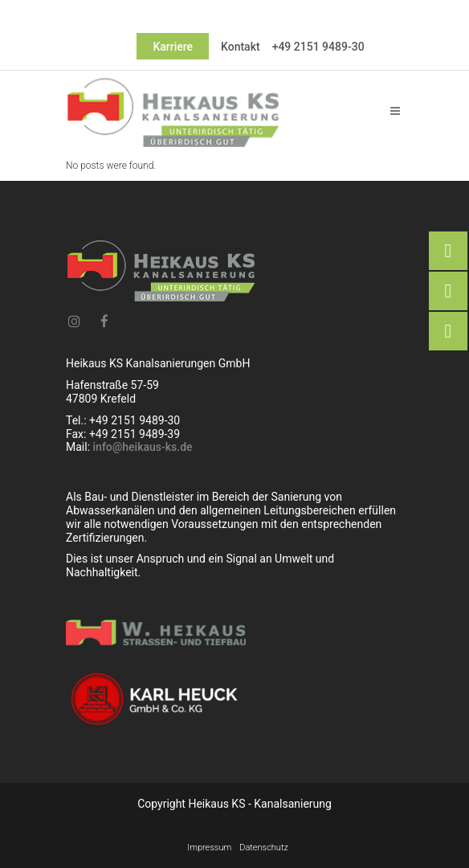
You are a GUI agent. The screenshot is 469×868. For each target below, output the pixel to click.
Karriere (173, 47)
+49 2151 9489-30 (318, 47)
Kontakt (241, 47)
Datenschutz (264, 848)
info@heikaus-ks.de (143, 447)
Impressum (209, 848)
